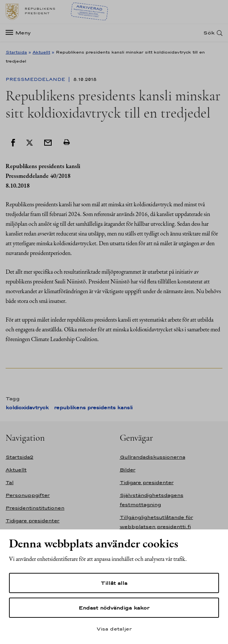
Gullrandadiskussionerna (153, 457)
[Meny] (20, 33)
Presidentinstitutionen (35, 508)
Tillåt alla (114, 583)
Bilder (128, 470)
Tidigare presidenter (33, 521)
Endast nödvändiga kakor (114, 608)
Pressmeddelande (36, 79)
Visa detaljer (114, 629)
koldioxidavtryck (27, 408)
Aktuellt (41, 52)
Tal (10, 482)
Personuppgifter (28, 495)
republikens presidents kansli (93, 408)
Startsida (16, 52)
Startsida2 (19, 457)
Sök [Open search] (209, 33)
